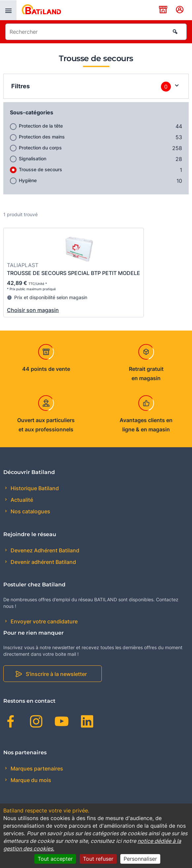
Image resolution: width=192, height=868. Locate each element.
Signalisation (33, 158)
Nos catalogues (30, 511)
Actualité (21, 500)
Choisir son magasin (33, 310)
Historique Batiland (34, 488)
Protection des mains (42, 137)
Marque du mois (30, 780)
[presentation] (8, 10)
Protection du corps (40, 148)
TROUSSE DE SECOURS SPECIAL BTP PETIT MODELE (74, 273)
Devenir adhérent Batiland (43, 562)
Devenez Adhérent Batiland (44, 550)
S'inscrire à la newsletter (56, 674)
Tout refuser (98, 859)
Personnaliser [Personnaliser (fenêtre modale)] (140, 859)
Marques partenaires (36, 769)
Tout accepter (55, 859)
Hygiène (28, 180)
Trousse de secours (40, 169)
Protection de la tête (41, 126)
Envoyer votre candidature (43, 621)
